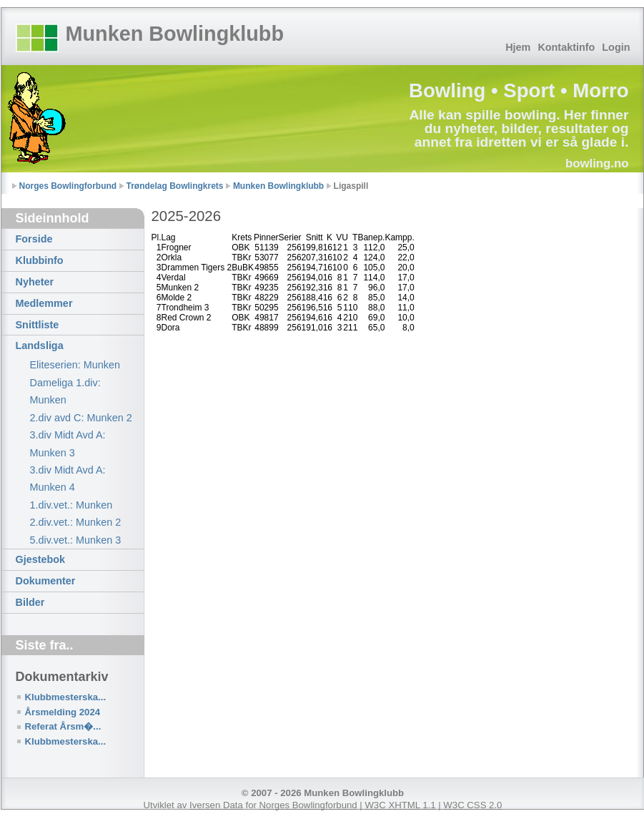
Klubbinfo (40, 260)
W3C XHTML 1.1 (400, 805)
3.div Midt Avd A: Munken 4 (68, 479)
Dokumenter (46, 581)
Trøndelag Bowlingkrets (175, 186)
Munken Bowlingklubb (175, 34)
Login (616, 47)
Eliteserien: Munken (75, 365)
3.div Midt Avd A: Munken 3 (68, 443)
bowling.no (597, 163)
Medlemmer (44, 303)
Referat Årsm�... (63, 726)
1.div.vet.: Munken (71, 505)
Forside (34, 239)
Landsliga (40, 345)
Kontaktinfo (566, 47)
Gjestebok (41, 559)
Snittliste (38, 325)
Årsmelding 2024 (63, 712)
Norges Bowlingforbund (68, 186)
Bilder (30, 602)
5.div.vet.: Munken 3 (76, 540)
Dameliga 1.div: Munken (65, 391)
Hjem (518, 47)
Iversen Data (216, 805)
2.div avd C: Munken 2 (81, 418)
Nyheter (35, 282)
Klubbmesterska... (66, 697)
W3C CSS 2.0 (472, 805)
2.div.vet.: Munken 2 (76, 522)
